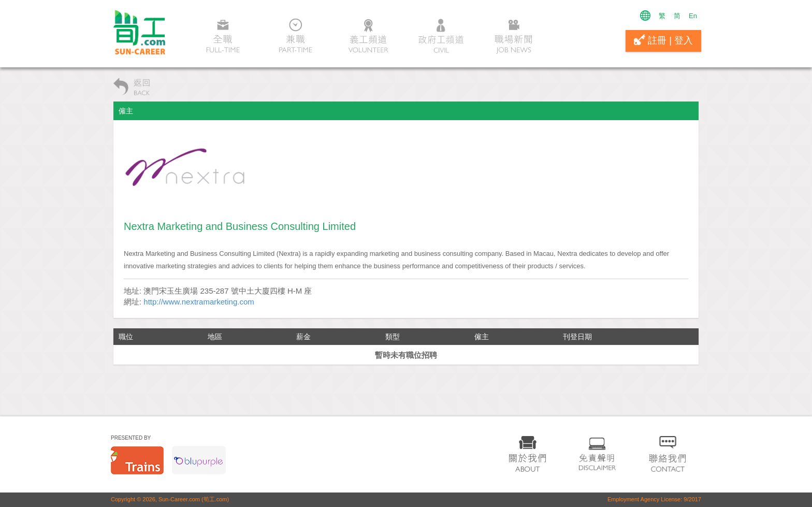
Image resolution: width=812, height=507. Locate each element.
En (693, 16)
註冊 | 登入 (663, 40)
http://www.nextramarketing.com (199, 302)
